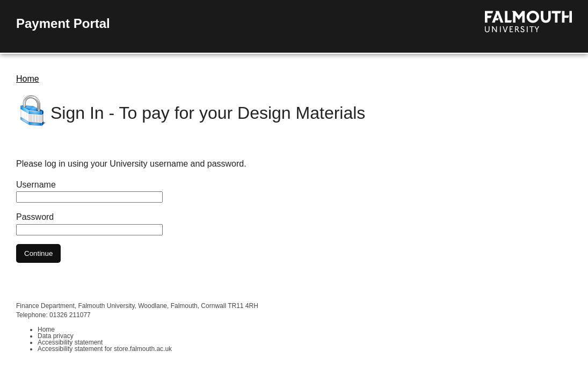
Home (28, 79)
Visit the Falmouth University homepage (528, 21)
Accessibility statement (70, 342)
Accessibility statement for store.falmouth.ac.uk (105, 349)
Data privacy (56, 336)
